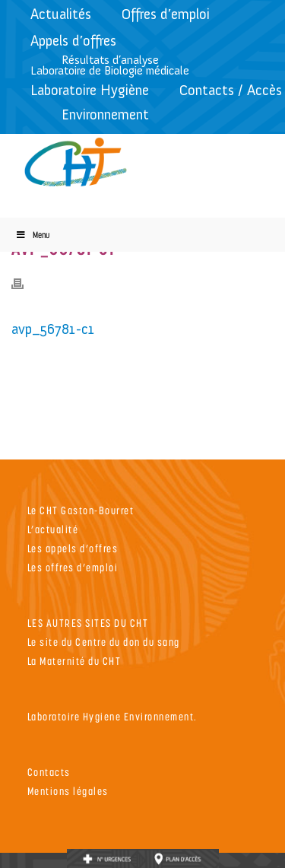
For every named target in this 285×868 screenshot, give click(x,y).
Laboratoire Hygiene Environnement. (112, 716)
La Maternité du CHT (74, 661)
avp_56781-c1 (53, 329)
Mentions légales (68, 791)
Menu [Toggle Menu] (32, 235)
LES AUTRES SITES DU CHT (88, 623)
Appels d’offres (73, 41)
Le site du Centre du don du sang (104, 642)
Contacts (49, 772)
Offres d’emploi (166, 14)
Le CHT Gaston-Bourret (81, 510)
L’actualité (53, 529)
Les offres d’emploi (73, 567)
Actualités (61, 14)
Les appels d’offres (73, 548)
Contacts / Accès (231, 90)
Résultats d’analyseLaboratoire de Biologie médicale (110, 65)
